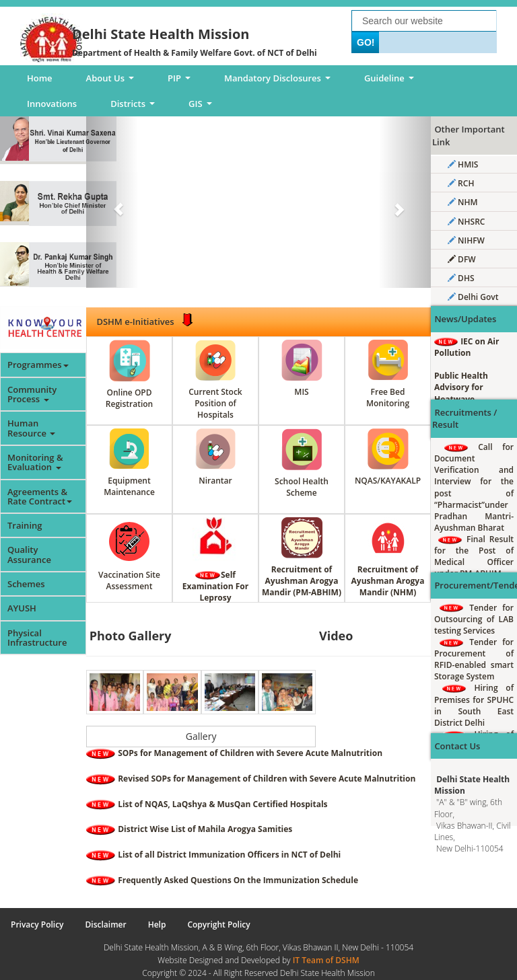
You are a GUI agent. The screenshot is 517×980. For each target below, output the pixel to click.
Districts (135, 107)
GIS (202, 107)
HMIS (463, 164)
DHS (461, 278)
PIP (181, 81)
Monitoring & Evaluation (35, 462)
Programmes (38, 365)
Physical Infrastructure (37, 638)
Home (40, 78)
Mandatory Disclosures (280, 81)
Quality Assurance (29, 554)
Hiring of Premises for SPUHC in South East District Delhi (474, 705)
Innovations (52, 104)
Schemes (26, 584)
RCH (461, 183)
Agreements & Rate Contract (40, 496)
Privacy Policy (37, 925)
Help (157, 925)
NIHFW (466, 240)
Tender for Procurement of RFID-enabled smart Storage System (474, 659)
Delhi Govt (473, 297)
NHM (463, 202)
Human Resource (31, 428)
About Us (112, 81)
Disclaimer (106, 925)
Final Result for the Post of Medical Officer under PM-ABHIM (474, 556)
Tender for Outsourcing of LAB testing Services (474, 619)
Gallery (201, 736)
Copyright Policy (218, 925)
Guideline (391, 81)
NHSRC (466, 222)
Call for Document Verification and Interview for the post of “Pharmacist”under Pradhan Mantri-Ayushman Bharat (474, 487)
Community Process (32, 394)
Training (25, 525)
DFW (462, 259)
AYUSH (22, 608)
